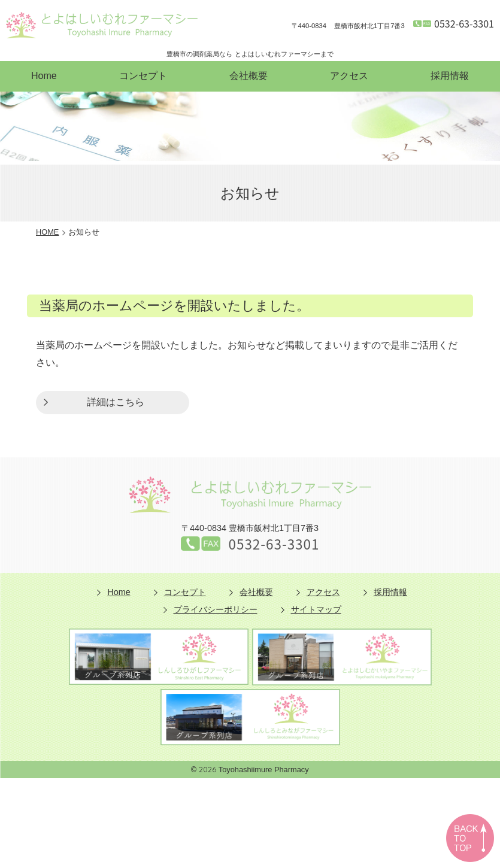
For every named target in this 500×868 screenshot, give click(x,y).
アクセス (349, 76)
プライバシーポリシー (216, 609)
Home (44, 76)
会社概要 (249, 76)
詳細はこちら (116, 402)
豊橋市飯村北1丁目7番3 (348, 26)
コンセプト (143, 76)
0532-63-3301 (464, 23)
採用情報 (450, 76)
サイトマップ (316, 609)
